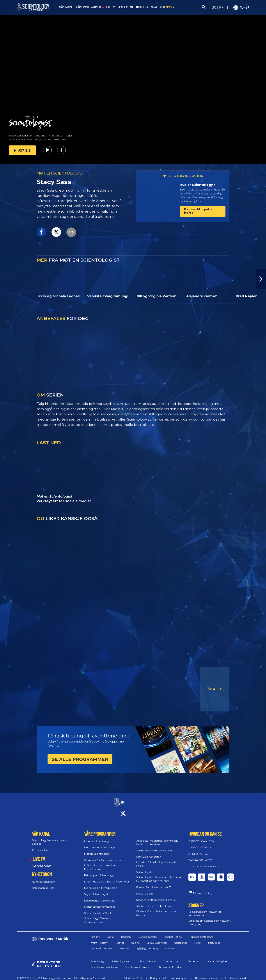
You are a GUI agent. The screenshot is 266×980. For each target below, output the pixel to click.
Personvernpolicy (206, 974)
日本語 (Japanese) (157, 939)
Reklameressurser (43, 884)
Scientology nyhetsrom (104, 963)
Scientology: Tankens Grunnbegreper (97, 916)
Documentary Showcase (100, 897)
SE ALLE (215, 689)
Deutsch (126, 933)
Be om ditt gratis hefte (198, 211)
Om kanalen (40, 846)
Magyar (120, 939)
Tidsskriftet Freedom (171, 963)
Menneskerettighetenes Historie (156, 896)
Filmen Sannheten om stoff (153, 883)
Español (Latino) (173, 933)
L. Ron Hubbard (147, 957)
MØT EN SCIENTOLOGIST (60, 173)
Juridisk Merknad (235, 974)
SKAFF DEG (163, 7)
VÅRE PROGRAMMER (88, 7)
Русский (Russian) (102, 945)
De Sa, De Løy (145, 890)
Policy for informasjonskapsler (169, 974)
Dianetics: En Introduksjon (101, 884)
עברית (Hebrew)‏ (100, 939)
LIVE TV (110, 7)
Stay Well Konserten (149, 853)
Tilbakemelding (203, 889)
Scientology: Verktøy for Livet (155, 847)
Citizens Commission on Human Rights (157, 909)
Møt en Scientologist (97, 850)
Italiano (135, 939)
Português (214, 939)
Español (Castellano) (201, 933)
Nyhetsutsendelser (43, 878)
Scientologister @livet (98, 909)
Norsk (198, 939)
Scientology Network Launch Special (50, 838)
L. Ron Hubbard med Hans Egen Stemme (101, 863)
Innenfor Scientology (97, 837)
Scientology (98, 957)
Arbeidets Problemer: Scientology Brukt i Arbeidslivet (157, 839)
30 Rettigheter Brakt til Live (154, 902)
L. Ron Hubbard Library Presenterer (107, 878)
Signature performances (99, 903)
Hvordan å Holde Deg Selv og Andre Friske (159, 860)
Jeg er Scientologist (96, 890)
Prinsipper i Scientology (99, 871)
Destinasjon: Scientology (99, 844)
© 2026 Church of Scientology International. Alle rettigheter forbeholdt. (62, 974)
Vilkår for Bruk (134, 974)
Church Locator (172, 957)
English (95, 933)
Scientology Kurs (121, 957)
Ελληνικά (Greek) (147, 933)
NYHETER (142, 7)
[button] (261, 279)
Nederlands (181, 939)
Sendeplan (42, 862)
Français (170, 945)
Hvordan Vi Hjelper (217, 957)
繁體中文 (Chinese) (147, 945)
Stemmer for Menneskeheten (102, 856)
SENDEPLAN (125, 7)
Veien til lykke (145, 868)
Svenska (125, 945)
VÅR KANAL (66, 7)
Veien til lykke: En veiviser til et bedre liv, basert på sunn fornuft (159, 875)
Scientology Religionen (138, 963)
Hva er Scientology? (197, 185)
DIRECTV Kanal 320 (201, 837)
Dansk (110, 933)
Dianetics (193, 957)
